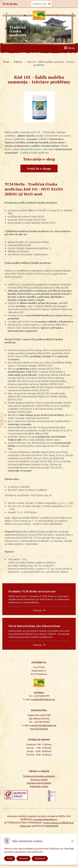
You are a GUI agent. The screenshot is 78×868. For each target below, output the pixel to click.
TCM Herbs (10, 4)
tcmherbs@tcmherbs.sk (43, 699)
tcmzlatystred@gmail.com (43, 725)
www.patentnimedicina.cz (45, 819)
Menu (69, 48)
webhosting (25, 826)
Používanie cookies (39, 786)
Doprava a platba (39, 779)
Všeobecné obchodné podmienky (39, 776)
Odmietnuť (40, 858)
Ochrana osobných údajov (39, 783)
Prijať (10, 858)
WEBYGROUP (52, 826)
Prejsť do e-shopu (39, 168)
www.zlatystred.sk (39, 729)
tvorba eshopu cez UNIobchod (58, 823)
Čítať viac (38, 610)
